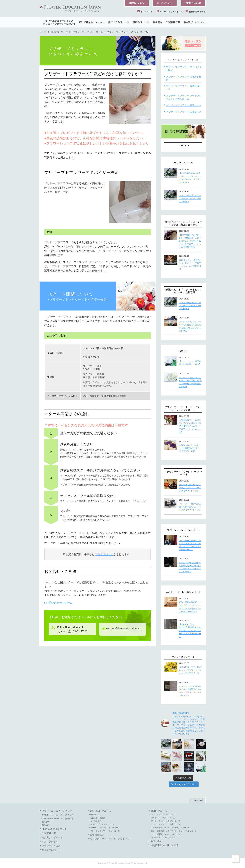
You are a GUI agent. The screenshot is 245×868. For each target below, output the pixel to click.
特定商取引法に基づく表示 (165, 845)
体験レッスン (137, 3)
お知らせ (183, 351)
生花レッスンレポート (183, 657)
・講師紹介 (45, 825)
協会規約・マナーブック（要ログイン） (111, 839)
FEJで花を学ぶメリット (92, 22)
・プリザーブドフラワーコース (101, 824)
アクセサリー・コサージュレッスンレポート (183, 473)
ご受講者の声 (173, 22)
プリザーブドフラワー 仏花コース (184, 112)
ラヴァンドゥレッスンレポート (183, 530)
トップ (43, 32)
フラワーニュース (183, 163)
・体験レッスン (95, 814)
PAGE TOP (198, 800)
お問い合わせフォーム (59, 603)
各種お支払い (97, 835)
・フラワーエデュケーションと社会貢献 (57, 819)
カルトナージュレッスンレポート (183, 592)
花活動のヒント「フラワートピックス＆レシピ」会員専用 (183, 291)
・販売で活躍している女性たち (162, 837)
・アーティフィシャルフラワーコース (104, 828)
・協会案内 (45, 822)
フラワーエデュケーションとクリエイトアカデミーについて (59, 22)
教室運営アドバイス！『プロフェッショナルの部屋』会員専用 (183, 223)
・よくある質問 (95, 821)
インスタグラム (146, 12)
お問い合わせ (193, 3)
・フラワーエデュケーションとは (163, 814)
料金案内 (157, 22)
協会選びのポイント (194, 22)
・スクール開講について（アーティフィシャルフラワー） (173, 831)
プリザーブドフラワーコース (88, 32)
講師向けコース (141, 22)
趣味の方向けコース (119, 22)
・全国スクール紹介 (97, 818)
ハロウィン (183, 145)
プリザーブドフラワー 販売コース (184, 105)
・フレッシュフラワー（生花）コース (104, 831)
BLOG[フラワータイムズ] (170, 12)
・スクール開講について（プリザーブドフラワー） (170, 828)
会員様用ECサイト (196, 12)
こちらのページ (104, 554)
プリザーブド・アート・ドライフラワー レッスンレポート (183, 408)
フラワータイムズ (51, 846)
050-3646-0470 (67, 627)
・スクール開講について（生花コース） (166, 834)
